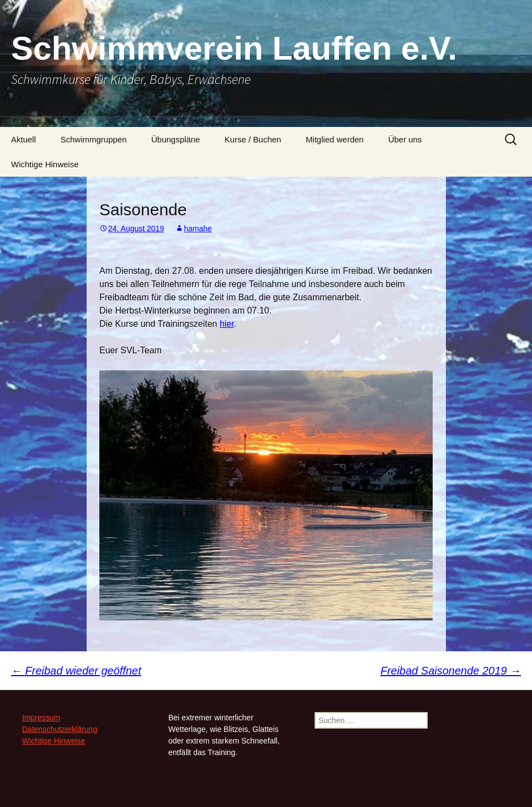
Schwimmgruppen (93, 139)
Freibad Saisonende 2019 (451, 671)
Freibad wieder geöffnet (76, 671)
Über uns (405, 139)
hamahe (198, 229)
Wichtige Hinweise (45, 164)
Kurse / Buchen (253, 139)
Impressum (41, 718)
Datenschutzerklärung (60, 729)
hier (227, 324)
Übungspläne (175, 139)
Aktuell (23, 139)
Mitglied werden (335, 139)
